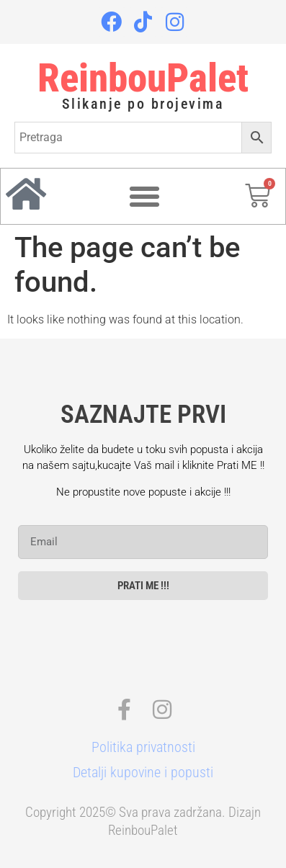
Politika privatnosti (143, 747)
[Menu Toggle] (144, 196)
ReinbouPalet (143, 78)
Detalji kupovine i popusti (143, 772)
